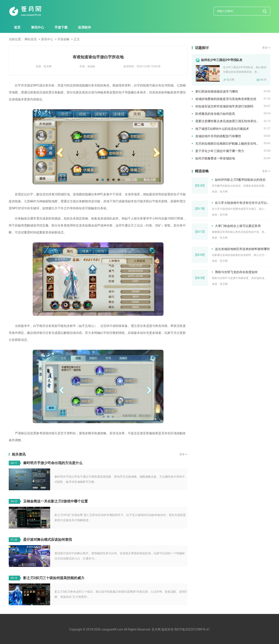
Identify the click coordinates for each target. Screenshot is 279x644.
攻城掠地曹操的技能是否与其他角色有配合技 (226, 99)
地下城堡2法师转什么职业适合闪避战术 (222, 129)
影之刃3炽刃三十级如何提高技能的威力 (54, 578)
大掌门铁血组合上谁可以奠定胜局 (238, 226)
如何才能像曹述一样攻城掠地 (215, 158)
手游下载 (61, 27)
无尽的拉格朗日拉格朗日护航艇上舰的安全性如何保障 (230, 144)
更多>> (183, 454)
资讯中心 (37, 27)
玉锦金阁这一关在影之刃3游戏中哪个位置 (55, 501)
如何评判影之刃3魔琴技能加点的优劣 (240, 180)
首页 (17, 27)
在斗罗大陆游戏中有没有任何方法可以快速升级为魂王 (243, 203)
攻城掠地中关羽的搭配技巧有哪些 (218, 136)
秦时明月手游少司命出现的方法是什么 (53, 463)
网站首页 (31, 39)
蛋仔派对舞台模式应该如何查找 (48, 540)
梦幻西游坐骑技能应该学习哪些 (217, 91)
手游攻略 (63, 39)
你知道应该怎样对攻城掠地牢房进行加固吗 (224, 106)
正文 (77, 39)
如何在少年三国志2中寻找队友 (222, 60)
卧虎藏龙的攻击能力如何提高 (215, 114)
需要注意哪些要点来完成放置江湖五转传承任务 (227, 121)
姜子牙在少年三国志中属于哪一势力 (220, 151)
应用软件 (85, 27)
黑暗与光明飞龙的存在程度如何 (236, 272)
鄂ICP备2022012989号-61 (192, 629)
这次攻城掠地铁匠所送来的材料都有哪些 (242, 249)
